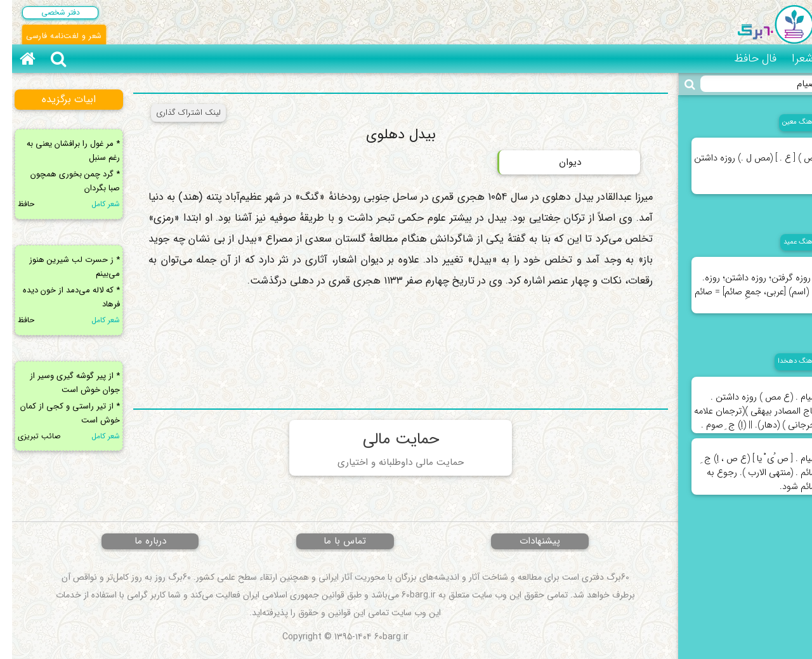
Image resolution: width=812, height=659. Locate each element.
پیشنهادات (528, 541)
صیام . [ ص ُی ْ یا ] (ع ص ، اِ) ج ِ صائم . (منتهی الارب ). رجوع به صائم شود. (748, 466)
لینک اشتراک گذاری (176, 113)
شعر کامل (94, 204)
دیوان (558, 162)
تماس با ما (333, 541)
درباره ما (138, 541)
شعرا (790, 58)
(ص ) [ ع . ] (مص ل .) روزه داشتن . (744, 159)
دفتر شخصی (49, 12)
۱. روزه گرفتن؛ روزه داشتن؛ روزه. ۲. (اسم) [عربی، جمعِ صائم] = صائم (744, 278)
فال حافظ (743, 58)
